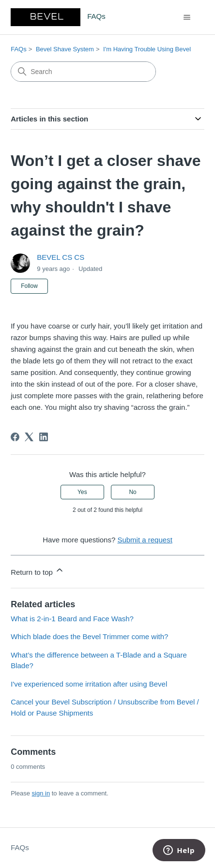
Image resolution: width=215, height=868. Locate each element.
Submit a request (145, 540)
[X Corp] (29, 437)
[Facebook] (15, 437)
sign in (41, 793)
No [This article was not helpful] (132, 492)
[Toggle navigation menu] (187, 17)
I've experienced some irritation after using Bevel (89, 684)
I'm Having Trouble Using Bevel (147, 49)
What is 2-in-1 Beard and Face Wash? (72, 619)
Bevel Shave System (65, 49)
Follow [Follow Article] (29, 286)
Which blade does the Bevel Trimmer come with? (89, 636)
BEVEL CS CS (61, 257)
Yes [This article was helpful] (82, 492)
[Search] (83, 72)
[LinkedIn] (44, 437)
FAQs (19, 49)
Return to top (38, 571)
